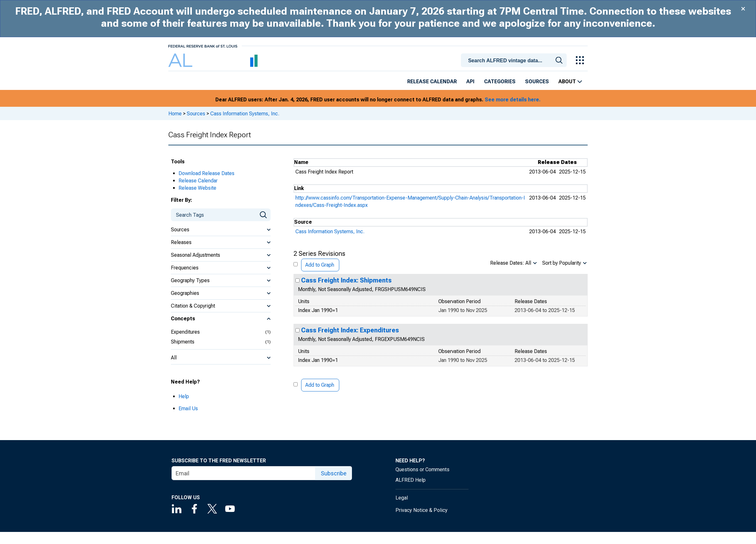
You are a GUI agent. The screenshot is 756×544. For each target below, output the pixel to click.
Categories (500, 82)
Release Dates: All (511, 263)
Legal (402, 498)
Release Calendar (432, 82)
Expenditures (185, 332)
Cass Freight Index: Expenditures (350, 330)
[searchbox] (515, 60)
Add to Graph (320, 265)
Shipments (183, 342)
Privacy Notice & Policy (422, 510)
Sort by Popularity (562, 263)
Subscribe (334, 473)
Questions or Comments (422, 469)
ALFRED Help (411, 480)
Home (175, 114)
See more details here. (513, 100)
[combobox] (515, 60)
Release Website (197, 188)
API (470, 82)
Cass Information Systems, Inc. (245, 114)
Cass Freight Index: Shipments (346, 280)
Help (184, 396)
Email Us (188, 408)
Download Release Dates (206, 173)
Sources (537, 82)
